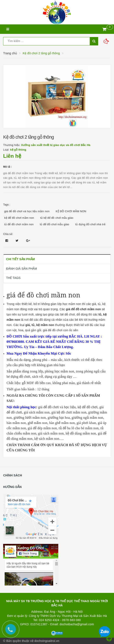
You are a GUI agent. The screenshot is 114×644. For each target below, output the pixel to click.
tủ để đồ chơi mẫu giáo (55, 224)
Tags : (7, 205)
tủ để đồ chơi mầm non (19, 224)
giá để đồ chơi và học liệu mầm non (27, 211)
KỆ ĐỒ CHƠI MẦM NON (71, 211)
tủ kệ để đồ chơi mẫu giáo (57, 218)
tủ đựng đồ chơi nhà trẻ (90, 224)
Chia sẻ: (8, 234)
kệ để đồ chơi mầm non (19, 218)
